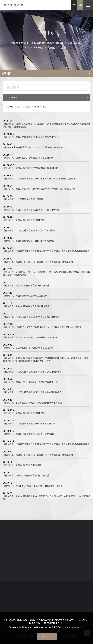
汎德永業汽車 (13, 5)
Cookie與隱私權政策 (73, 627)
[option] (47, 40)
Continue (47, 636)
